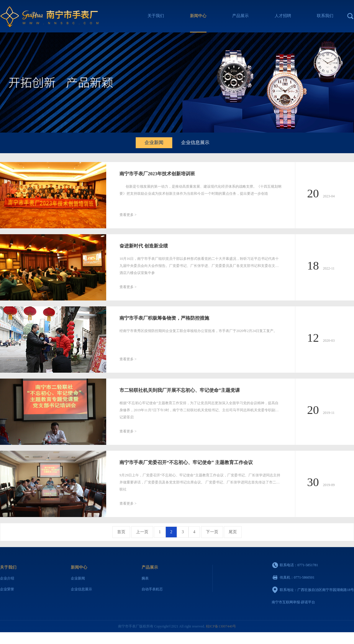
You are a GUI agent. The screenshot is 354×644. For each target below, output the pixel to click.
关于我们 (156, 16)
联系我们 (325, 16)
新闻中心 (198, 16)
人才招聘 (283, 16)
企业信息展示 (195, 142)
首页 (121, 532)
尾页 (233, 532)
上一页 (142, 532)
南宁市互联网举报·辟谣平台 (293, 602)
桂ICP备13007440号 (221, 626)
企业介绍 (7, 578)
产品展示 (240, 16)
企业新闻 (154, 142)
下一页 (212, 532)
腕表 (145, 578)
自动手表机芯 (152, 589)
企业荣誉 (7, 589)
